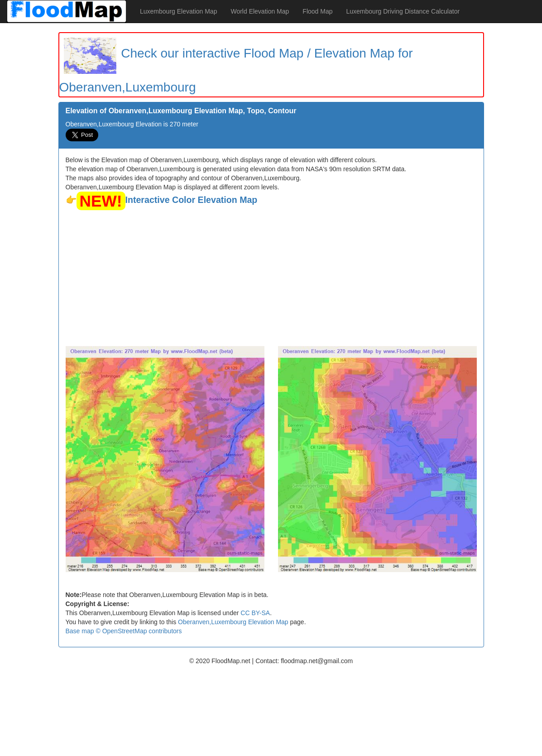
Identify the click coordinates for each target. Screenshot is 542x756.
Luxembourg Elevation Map (178, 11)
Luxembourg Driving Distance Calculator (403, 11)
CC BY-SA (255, 613)
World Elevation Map (260, 11)
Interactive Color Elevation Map (192, 200)
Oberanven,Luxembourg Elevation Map (233, 622)
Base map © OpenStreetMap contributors (124, 631)
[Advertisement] (271, 278)
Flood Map (317, 11)
